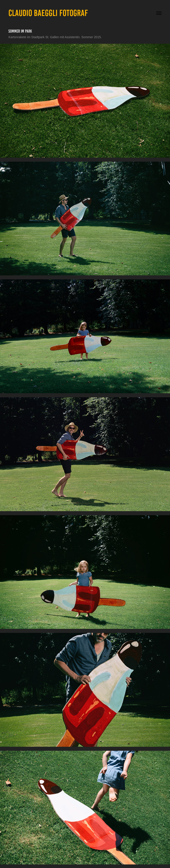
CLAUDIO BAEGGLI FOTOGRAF (48, 13)
